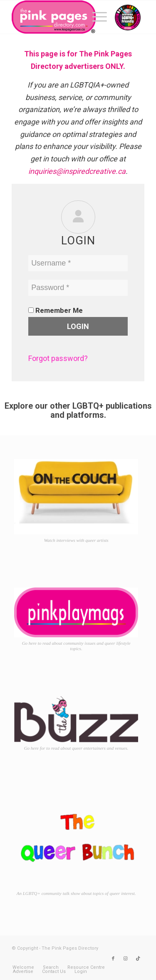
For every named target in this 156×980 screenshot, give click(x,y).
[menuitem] (95, 17)
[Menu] (95, 17)
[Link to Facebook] (113, 959)
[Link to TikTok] (138, 959)
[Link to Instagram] (126, 959)
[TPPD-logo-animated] (65, 17)
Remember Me (56, 311)
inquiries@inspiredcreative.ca (77, 171)
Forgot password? (58, 358)
